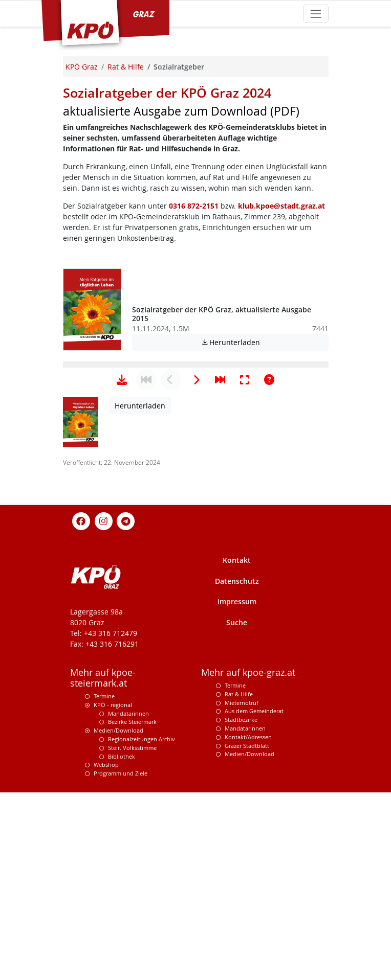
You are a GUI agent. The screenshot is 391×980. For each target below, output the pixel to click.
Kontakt (237, 880)
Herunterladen (265, 342)
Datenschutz (237, 901)
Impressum (237, 921)
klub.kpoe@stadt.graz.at (281, 206)
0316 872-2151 (194, 206)
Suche (237, 942)
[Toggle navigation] (316, 14)
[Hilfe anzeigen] (269, 699)
